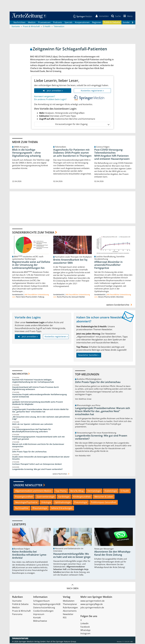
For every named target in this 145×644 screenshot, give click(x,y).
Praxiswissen (44, 23)
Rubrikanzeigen (70, 608)
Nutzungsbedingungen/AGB (47, 605)
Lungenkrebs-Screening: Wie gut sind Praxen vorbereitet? (37, 470)
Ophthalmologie (63, 503)
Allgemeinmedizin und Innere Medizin (33, 491)
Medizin (32, 23)
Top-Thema (61, 491)
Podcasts (58, 23)
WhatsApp (85, 631)
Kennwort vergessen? (45, 97)
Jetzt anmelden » (53, 91)
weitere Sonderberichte (120, 306)
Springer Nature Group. (66, 642)
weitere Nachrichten (61, 475)
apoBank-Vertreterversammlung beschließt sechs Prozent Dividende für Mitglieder (38, 404)
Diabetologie (111, 491)
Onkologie (46, 503)
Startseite (17, 602)
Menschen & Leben (104, 497)
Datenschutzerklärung (44, 608)
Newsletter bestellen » (89, 356)
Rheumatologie (40, 509)
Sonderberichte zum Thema (33, 233)
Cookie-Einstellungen (43, 612)
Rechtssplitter (22, 509)
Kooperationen (82, 23)
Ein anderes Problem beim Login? (50, 100)
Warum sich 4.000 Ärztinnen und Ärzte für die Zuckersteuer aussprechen (38, 446)
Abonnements (70, 612)
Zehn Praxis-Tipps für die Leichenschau (29, 452)
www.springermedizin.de (92, 602)
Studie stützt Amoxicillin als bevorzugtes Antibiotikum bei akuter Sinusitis (41, 459)
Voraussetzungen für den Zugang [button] (82, 125)
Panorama (17, 615)
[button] (127, 16)
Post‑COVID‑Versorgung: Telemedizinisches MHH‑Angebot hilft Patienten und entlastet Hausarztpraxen (112, 155)
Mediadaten (69, 602)
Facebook (85, 628)
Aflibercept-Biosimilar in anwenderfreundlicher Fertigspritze (108, 266)
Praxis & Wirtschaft (21, 612)
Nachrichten (19, 23)
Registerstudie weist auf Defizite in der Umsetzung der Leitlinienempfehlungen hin (31, 266)
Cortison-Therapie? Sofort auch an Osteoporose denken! (37, 465)
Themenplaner (70, 605)
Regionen (97, 23)
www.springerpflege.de (92, 605)
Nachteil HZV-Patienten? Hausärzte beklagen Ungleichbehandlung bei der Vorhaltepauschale (33, 382)
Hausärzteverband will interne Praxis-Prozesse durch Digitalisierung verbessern (35, 389)
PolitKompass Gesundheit (104, 503)
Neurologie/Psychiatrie (26, 503)
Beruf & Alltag (77, 491)
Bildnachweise (40, 622)
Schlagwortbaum (41, 602)
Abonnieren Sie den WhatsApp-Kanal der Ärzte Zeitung (113, 554)
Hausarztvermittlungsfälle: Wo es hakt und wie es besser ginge (72, 556)
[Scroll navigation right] (133, 23)
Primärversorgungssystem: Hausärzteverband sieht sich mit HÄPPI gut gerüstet (38, 439)
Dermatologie (94, 491)
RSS (65, 618)
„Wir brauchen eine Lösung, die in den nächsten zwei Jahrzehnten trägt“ (41, 419)
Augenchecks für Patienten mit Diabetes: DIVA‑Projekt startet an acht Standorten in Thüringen (72, 153)
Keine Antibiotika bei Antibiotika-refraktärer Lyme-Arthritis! (30, 555)
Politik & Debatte (112, 23)
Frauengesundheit (24, 497)
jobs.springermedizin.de (92, 608)
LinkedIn (84, 624)
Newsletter (68, 615)
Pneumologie (81, 503)
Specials (68, 23)
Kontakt (37, 618)
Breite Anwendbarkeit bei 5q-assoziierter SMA (71, 262)
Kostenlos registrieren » (92, 91)
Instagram (85, 634)
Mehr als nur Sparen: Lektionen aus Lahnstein (32, 425)
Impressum (39, 615)
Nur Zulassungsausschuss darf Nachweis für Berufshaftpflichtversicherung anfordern (32, 431)
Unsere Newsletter (28, 486)
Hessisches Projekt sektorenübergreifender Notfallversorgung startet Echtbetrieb (39, 396)
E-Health (125, 491)
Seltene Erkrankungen (62, 509)
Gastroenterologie (46, 497)
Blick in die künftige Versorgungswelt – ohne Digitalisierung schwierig (26, 153)
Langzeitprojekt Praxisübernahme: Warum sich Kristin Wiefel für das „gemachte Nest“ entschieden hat (40, 411)
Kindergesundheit (82, 497)
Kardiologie (64, 497)
